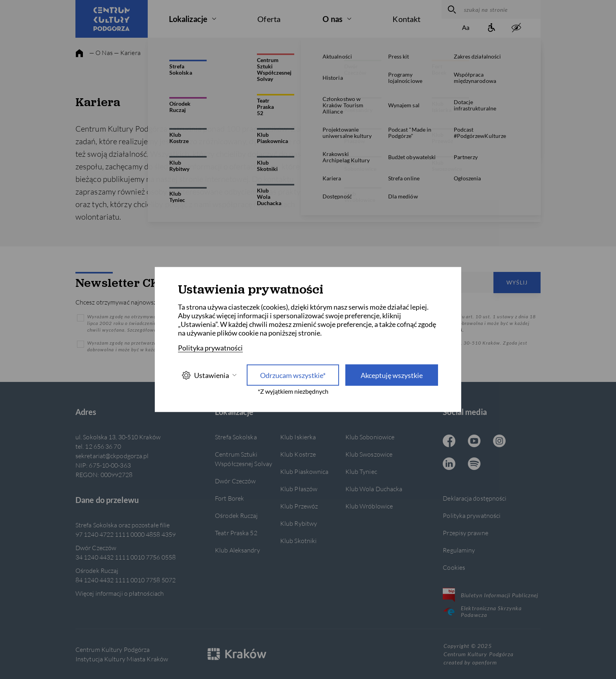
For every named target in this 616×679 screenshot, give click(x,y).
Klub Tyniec (361, 471)
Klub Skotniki (298, 540)
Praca (465, 58)
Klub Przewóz (299, 506)
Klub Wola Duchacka (374, 489)
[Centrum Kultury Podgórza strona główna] (112, 19)
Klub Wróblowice (369, 506)
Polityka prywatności (472, 515)
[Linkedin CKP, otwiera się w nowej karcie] (449, 464)
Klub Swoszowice (369, 454)
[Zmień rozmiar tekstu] (466, 28)
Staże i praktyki (465, 80)
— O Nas (101, 52)
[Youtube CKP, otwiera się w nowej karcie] (474, 442)
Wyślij (517, 282)
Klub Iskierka (298, 437)
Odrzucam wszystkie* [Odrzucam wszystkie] (293, 375)
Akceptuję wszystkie (392, 375)
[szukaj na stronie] (500, 9)
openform (484, 662)
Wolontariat (465, 102)
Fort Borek (229, 498)
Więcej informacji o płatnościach (120, 593)
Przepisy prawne (465, 533)
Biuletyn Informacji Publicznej (490, 595)
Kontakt (406, 19)
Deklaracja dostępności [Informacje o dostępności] (475, 498)
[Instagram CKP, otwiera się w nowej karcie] (499, 442)
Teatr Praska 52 (236, 533)
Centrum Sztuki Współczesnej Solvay (244, 459)
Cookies (454, 567)
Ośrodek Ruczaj (236, 515)
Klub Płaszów (299, 489)
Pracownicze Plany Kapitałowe (465, 146)
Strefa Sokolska (236, 437)
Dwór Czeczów (235, 481)
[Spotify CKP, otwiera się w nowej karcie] (474, 464)
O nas (333, 19)
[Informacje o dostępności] (491, 28)
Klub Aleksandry (237, 550)
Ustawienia (209, 375)
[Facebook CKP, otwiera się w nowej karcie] (449, 442)
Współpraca (465, 124)
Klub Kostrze (298, 454)
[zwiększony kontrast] (516, 28)
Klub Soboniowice (370, 437)
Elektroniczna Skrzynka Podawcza (482, 611)
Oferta (269, 19)
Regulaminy (459, 550)
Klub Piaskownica (304, 471)
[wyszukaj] (451, 9)
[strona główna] (79, 53)
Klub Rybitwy (299, 523)
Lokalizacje (188, 19)
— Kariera (127, 52)
